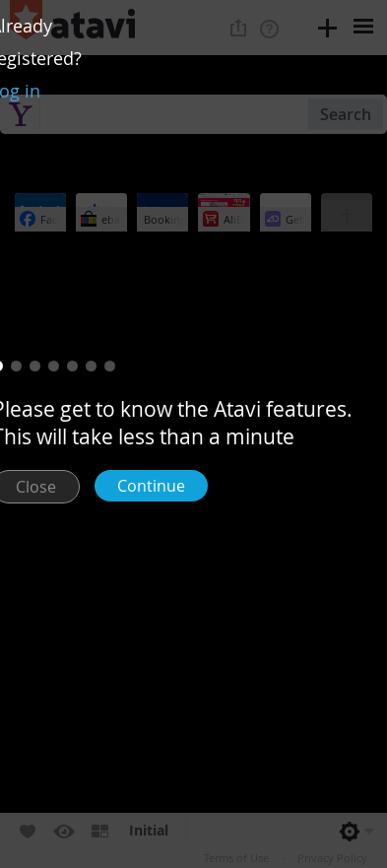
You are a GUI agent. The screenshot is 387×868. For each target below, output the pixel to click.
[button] (16, 366)
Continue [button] (151, 486)
